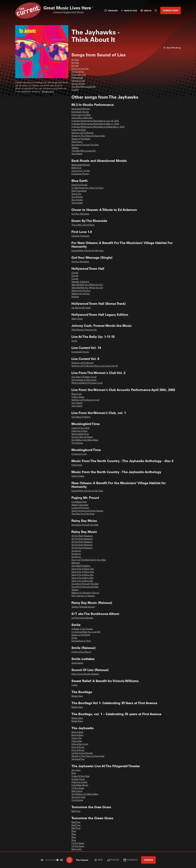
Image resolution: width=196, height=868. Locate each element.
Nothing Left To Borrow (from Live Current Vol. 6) (95, 366)
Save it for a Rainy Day (82, 581)
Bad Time (76, 811)
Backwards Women (81, 109)
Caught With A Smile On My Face (88, 251)
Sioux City (76, 194)
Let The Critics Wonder (82, 618)
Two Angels (77, 197)
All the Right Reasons (82, 542)
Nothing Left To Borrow (83, 133)
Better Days (77, 696)
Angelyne (76, 551)
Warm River (77, 319)
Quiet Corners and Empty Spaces (87, 511)
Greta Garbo (77, 663)
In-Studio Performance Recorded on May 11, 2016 (95, 124)
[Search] (156, 10)
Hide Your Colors (79, 431)
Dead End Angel (79, 185)
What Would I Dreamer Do (84, 330)
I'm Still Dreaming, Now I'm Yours (87, 188)
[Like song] (172, 48)
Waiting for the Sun (81, 294)
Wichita (75, 297)
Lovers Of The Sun (80, 508)
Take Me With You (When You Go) (87, 285)
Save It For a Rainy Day (82, 575)
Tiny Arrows (77, 443)
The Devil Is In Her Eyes (83, 514)
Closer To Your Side (80, 428)
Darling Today (78, 476)
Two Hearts (77, 154)
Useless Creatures (80, 236)
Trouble (75, 90)
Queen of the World (81, 139)
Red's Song (77, 142)
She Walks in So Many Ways (85, 794)
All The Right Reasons (82, 536)
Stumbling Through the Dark (85, 525)
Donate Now (171, 10)
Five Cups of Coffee (81, 115)
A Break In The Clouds (82, 629)
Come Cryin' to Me (81, 171)
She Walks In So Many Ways (85, 440)
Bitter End (76, 168)
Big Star (75, 60)
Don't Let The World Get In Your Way (89, 560)
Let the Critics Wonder (82, 753)
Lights (74, 685)
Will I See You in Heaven (83, 596)
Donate (148, 860)
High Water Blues (80, 785)
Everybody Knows (80, 112)
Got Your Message (80, 214)
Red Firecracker (79, 191)
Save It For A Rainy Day (83, 569)
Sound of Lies (78, 81)
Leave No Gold (79, 130)
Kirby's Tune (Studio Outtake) (85, 674)
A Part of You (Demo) (81, 652)
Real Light (76, 849)
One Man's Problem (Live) (84, 377)
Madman (76, 563)
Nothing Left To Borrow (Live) (85, 400)
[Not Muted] (42, 860)
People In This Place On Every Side (88, 136)
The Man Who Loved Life (84, 87)
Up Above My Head (81, 308)
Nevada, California (80, 282)
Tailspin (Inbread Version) (83, 607)
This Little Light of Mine (83, 225)
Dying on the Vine (80, 69)
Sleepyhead (77, 78)
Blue (74, 773)
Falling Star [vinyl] (80, 744)
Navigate (111, 11)
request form (48, 92)
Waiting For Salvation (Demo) (85, 593)
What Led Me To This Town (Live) (87, 383)
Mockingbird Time (80, 434)
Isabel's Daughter (80, 505)
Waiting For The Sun (81, 291)
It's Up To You (78, 72)
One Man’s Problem (81, 417)
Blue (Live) (77, 394)
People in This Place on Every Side (88, 756)
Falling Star (77, 465)
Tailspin (75, 148)
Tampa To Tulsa (78, 797)
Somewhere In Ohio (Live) (84, 380)
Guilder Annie (78, 779)
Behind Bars (77, 732)
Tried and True (78, 759)
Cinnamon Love (79, 454)
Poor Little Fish (79, 75)
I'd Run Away (78, 397)
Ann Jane (76, 770)
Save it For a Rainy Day (82, 578)
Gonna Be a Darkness (82, 118)
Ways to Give (129, 11)
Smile (74, 341)
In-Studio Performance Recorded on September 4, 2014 (98, 127)
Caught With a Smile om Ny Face (87, 491)
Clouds (75, 273)
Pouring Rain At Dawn (82, 437)
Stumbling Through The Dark (85, 145)
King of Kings (78, 747)
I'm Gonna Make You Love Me (86, 632)
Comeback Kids (79, 502)
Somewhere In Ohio (81, 641)
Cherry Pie (76, 738)
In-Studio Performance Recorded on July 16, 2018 (95, 121)
